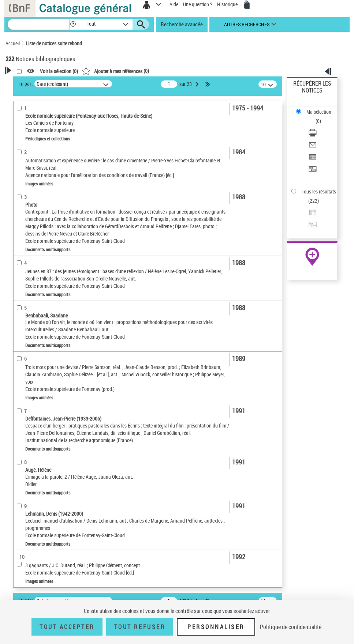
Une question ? (198, 4)
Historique (228, 4)
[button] (73, 24)
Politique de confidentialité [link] (291, 627)
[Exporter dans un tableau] (313, 159)
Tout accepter (67, 627)
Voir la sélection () (59, 71)
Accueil (13, 43)
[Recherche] (38, 24)
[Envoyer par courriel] (313, 147)
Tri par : (26, 84)
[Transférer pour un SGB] (313, 171)
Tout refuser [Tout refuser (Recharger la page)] (140, 627)
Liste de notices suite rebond (54, 43)
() (115, 71)
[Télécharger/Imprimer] (313, 135)
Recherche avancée (182, 24)
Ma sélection (319, 112)
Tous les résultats (319, 191)
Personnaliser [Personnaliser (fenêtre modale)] (216, 627)
